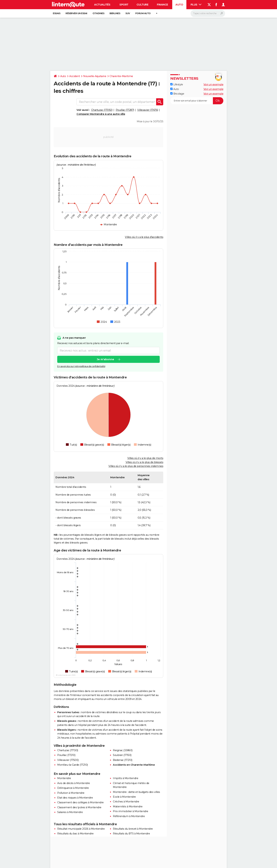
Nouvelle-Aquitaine (95, 76)
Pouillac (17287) (125, 110)
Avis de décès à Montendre (74, 783)
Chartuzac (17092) (102, 110)
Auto (179, 5)
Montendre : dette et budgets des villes (136, 792)
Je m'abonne (105, 360)
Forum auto (143, 13)
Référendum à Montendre (129, 816)
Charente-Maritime (121, 76)
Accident (75, 76)
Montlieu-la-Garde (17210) (73, 765)
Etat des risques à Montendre (75, 798)
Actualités (102, 5)
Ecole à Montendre (124, 797)
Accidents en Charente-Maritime (134, 765)
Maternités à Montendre (128, 806)
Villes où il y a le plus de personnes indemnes (136, 466)
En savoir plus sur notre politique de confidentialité (81, 366)
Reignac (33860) (123, 750)
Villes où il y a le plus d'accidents (144, 237)
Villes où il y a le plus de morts (145, 458)
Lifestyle (177, 84)
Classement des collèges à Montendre (80, 802)
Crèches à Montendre (126, 802)
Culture (142, 5)
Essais (57, 13)
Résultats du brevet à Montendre (133, 829)
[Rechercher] (208, 13)
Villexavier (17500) (68, 760)
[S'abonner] (197, 101)
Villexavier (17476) (148, 110)
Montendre (64, 778)
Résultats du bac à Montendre (75, 834)
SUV (128, 13)
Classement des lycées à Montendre (79, 807)
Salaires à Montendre (70, 812)
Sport (124, 5)
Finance (162, 5)
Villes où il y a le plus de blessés (145, 462)
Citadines (98, 13)
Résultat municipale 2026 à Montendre (81, 829)
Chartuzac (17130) (68, 750)
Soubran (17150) (122, 755)
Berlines (115, 13)
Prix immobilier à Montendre (131, 811)
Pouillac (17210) (66, 755)
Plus (196, 5)
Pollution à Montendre (71, 793)
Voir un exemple (213, 84)
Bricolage (177, 94)
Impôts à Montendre (126, 778)
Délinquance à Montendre (73, 788)
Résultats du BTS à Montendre (131, 834)
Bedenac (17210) (123, 760)
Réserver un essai (76, 13)
